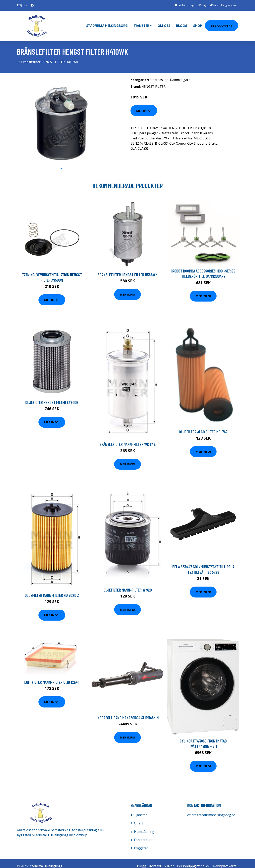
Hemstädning (144, 826)
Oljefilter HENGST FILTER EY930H (52, 397)
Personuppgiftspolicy (193, 861)
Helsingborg (182, 5)
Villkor (169, 861)
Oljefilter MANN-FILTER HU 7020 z (52, 590)
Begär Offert (222, 23)
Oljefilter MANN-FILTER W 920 (128, 584)
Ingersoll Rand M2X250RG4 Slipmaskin (128, 712)
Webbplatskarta (224, 861)
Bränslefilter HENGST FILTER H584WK (128, 269)
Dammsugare (180, 74)
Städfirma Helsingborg (107, 23)
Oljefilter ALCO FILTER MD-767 (203, 426)
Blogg (182, 23)
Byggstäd (141, 843)
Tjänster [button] (141, 23)
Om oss (164, 23)
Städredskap (159, 74)
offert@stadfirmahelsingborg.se (215, 5)
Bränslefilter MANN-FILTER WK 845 (127, 439)
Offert (139, 818)
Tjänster (140, 810)
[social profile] (32, 5)
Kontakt (155, 861)
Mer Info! (144, 105)
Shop (198, 23)
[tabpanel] (61, 114)
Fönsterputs (143, 834)
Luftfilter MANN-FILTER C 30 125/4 (52, 677)
